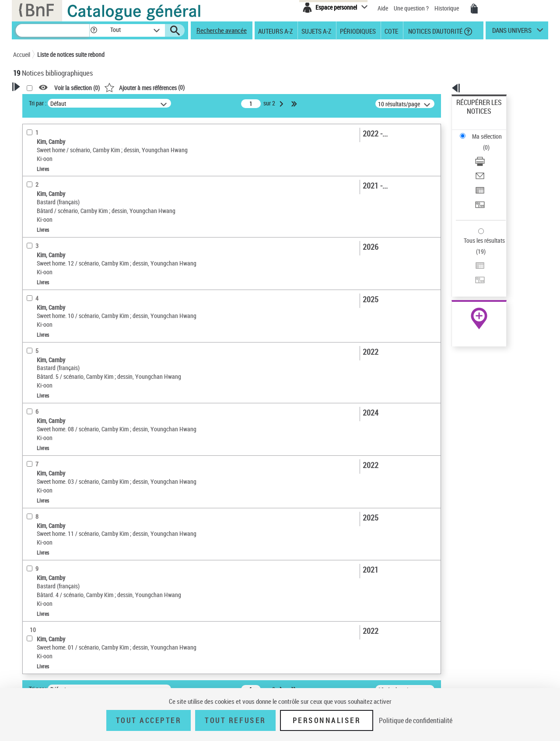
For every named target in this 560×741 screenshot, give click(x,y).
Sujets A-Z (316, 31)
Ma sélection (473, 116)
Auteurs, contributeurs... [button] (55, 280)
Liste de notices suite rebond (71, 54)
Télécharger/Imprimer (484, 131)
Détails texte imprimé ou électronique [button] (55, 234)
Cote (391, 31)
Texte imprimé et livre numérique (65, 217)
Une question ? (411, 8)
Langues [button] (33, 294)
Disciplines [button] (37, 353)
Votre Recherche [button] (49, 101)
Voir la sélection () (189, 88)
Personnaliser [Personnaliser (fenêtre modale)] (327, 720)
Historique (447, 8)
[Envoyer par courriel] (491, 142)
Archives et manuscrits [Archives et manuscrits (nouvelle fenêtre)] (471, 267)
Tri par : (150, 103)
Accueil (22, 54)
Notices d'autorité (435, 31)
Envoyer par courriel (482, 142)
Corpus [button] (31, 338)
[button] (94, 30)
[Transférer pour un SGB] (491, 163)
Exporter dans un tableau (488, 152)
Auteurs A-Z (275, 31)
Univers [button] (32, 324)
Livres (34, 252)
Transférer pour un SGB (486, 163)
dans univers (512, 32)
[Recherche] (52, 30)
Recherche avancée (222, 30)
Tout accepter (149, 720)
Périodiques (358, 31)
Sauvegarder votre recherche (68, 135)
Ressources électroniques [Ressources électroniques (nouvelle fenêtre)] (474, 277)
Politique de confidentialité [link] (416, 720)
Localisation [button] (38, 266)
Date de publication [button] (48, 309)
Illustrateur (40, 190)
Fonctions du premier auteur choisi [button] (60, 172)
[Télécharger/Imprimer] (491, 132)
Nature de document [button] (49, 203)
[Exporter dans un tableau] (491, 153)
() (257, 87)
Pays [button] (28, 367)
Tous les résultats (479, 187)
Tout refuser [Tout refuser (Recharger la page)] (235, 720)
